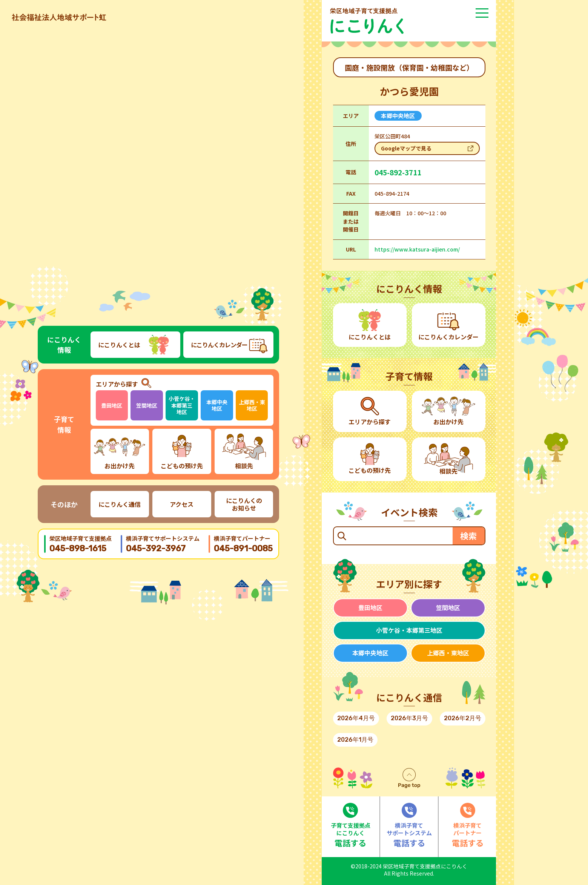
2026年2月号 (463, 718)
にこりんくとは (119, 345)
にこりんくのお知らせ (244, 504)
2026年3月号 (409, 718)
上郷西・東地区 (252, 405)
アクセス (182, 504)
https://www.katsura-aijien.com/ (417, 249)
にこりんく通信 (120, 504)
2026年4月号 (356, 718)
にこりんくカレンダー (219, 345)
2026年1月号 (355, 740)
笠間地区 (147, 405)
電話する (351, 826)
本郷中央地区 (217, 405)
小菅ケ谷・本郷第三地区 (182, 405)
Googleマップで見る (406, 148)
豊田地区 (112, 405)
